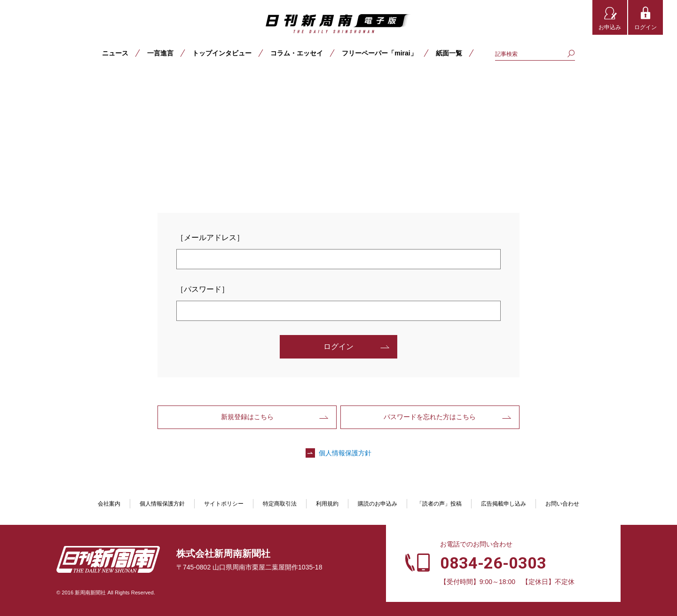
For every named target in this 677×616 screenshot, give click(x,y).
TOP (20, 83)
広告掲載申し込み (504, 504)
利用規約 (327, 504)
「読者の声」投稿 (439, 504)
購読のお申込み (378, 504)
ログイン (646, 27)
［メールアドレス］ (210, 238)
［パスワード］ (203, 289)
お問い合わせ (562, 504)
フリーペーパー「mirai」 (379, 53)
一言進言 (160, 53)
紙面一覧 (449, 53)
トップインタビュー (222, 53)
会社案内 (109, 504)
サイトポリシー (224, 504)
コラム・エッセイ (297, 53)
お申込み (610, 27)
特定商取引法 (280, 504)
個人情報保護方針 (345, 453)
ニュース (115, 53)
